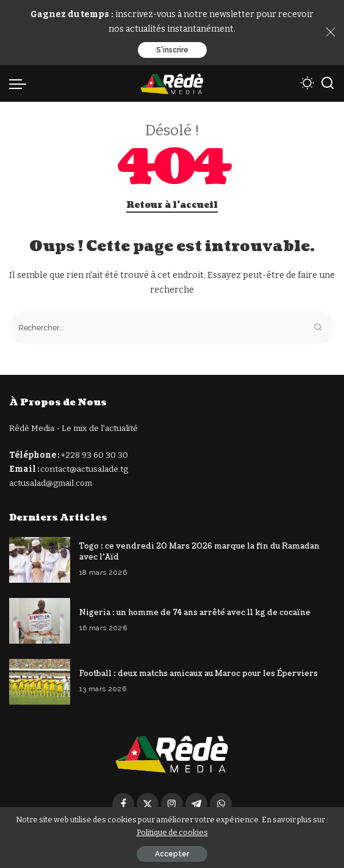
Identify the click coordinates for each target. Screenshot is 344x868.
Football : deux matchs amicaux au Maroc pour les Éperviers (199, 674)
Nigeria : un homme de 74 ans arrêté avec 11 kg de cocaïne (195, 613)
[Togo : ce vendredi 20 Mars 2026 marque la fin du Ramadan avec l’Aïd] (40, 560)
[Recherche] (328, 84)
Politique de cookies (172, 832)
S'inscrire (172, 50)
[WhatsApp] (221, 804)
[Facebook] (123, 804)
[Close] (331, 32)
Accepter (172, 854)
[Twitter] (148, 804)
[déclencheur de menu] (21, 84)
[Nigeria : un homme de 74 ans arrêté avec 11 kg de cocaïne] (40, 621)
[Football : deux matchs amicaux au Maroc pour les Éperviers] (40, 682)
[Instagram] (172, 804)
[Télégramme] (196, 804)
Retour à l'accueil (172, 205)
